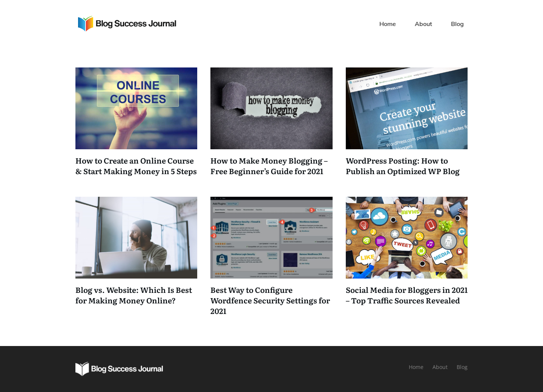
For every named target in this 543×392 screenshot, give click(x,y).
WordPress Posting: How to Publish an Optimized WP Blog (403, 165)
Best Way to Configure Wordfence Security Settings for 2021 (270, 300)
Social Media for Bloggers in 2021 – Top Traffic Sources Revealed (407, 295)
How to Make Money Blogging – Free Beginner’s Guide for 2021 (269, 165)
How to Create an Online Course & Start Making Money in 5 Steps (136, 165)
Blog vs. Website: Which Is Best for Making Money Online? (134, 295)
